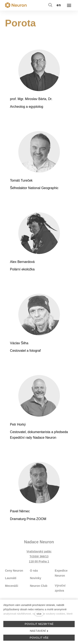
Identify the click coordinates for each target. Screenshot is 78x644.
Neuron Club (39, 586)
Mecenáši (12, 586)
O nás (34, 571)
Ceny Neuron (14, 571)
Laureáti (11, 578)
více (39, 614)
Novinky (36, 578)
